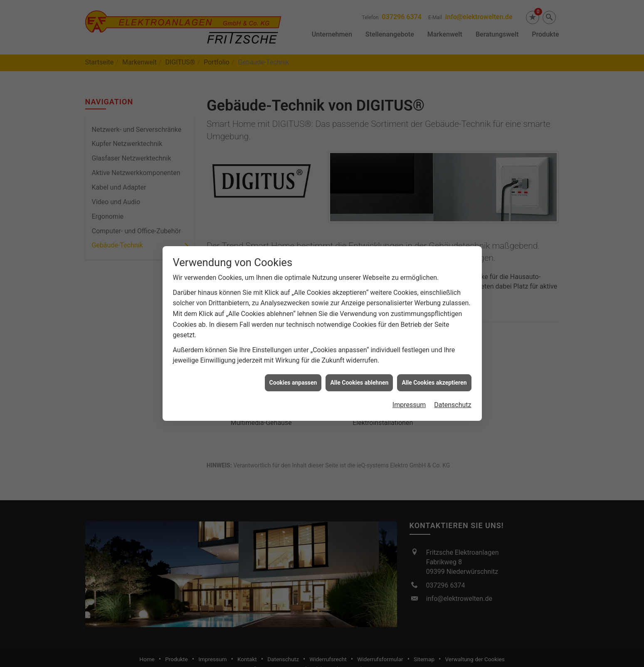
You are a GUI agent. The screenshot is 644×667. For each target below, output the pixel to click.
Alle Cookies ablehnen (359, 375)
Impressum (409, 398)
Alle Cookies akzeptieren (434, 375)
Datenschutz (453, 398)
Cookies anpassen (293, 375)
